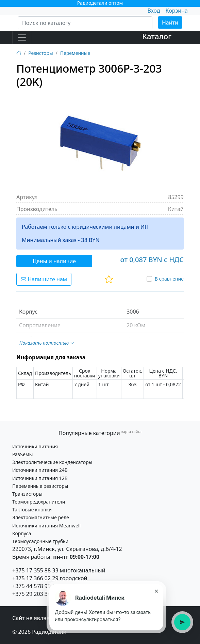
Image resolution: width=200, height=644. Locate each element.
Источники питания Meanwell (46, 526)
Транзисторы (27, 494)
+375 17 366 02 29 (35, 578)
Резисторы (40, 53)
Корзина (177, 11)
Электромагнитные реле (41, 517)
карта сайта (131, 432)
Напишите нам (44, 279)
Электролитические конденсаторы (52, 462)
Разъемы (22, 454)
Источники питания (35, 446)
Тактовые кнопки (32, 510)
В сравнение (169, 279)
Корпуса (22, 533)
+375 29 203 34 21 (35, 594)
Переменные (75, 53)
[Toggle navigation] (22, 38)
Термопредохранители (39, 502)
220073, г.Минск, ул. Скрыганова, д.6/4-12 (67, 549)
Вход (154, 11)
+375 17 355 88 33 (35, 570)
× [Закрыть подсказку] (156, 591)
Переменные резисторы (40, 486)
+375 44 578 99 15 (35, 586)
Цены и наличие (54, 261)
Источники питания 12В (40, 478)
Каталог (157, 36)
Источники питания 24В (40, 470)
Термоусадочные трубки (40, 541)
